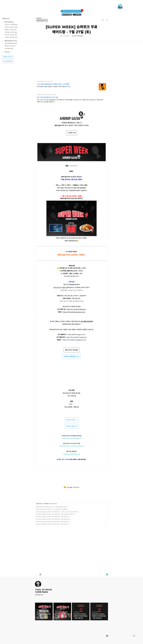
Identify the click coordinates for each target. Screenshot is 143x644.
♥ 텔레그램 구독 (8, 57)
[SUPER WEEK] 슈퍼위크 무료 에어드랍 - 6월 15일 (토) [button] (81, 611)
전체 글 (6, 19)
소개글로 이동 (72, 133)
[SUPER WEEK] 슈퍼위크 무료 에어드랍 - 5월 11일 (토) (52, 524)
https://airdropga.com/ (76, 334)
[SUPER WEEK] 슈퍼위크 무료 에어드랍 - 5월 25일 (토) (52, 519)
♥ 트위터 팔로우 (8, 61)
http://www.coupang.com (45, 95)
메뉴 (107, 20)
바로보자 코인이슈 (11, 27)
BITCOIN (9, 22)
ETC (7, 52)
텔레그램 (57, 125)
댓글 (36, 574)
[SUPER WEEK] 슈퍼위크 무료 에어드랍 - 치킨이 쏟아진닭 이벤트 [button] (62, 611)
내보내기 (40, 574)
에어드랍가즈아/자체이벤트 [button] (78, 36)
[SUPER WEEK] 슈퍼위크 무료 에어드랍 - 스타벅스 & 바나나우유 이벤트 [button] (44, 611)
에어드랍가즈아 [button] (44, 20)
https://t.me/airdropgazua (76, 337)
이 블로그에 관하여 (107, 574)
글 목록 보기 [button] (107, 636)
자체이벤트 (9, 48)
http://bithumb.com (43, 81)
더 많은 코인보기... (71, 420)
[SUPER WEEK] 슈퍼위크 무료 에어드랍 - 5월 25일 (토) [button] (99, 611)
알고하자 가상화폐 (11, 25)
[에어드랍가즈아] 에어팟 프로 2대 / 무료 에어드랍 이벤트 (51, 507)
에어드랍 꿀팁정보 (11, 43)
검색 (103, 20)
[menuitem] (107, 636)
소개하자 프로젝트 (11, 37)
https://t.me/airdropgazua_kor (74, 340)
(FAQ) (72, 356)
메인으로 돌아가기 (72, 426)
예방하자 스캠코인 (11, 30)
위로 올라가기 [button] (134, 636)
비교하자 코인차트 (11, 35)
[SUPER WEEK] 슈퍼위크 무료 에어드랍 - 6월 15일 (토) (52, 517)
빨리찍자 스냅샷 (10, 46)
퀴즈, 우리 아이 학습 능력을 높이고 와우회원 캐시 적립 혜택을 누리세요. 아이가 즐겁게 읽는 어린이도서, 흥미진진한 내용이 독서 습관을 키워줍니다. (70, 101)
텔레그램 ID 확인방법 (72, 350)
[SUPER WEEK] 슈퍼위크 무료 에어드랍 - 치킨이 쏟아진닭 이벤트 (55, 514)
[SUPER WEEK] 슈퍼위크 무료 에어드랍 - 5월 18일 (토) (52, 522)
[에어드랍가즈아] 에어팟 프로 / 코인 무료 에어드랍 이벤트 (52, 509)
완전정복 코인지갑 (11, 32)
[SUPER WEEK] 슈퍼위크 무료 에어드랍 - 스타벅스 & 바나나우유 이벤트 (57, 512)
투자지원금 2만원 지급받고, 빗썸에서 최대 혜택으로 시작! (53, 87)
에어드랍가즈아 (11, 41)
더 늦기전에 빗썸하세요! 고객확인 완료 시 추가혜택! (53, 84)
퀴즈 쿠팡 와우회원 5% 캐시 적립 (47, 97)
